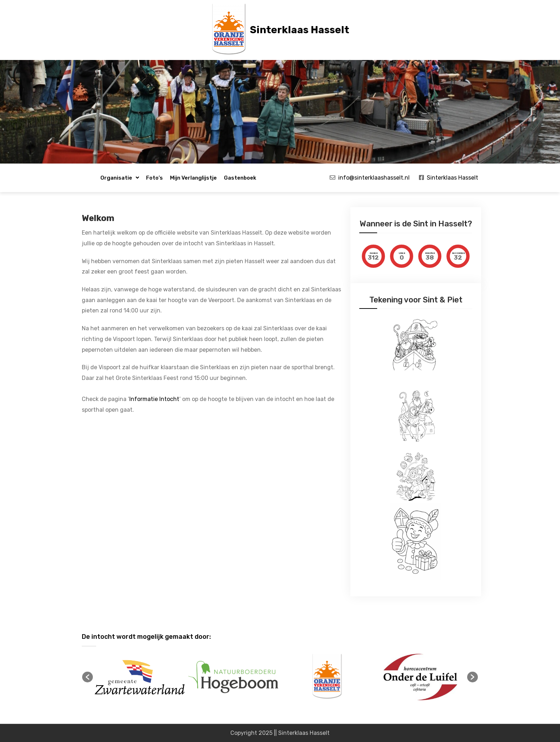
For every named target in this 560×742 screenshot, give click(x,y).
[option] (140, 677)
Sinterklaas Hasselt (300, 30)
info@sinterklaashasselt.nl (374, 178)
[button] (87, 677)
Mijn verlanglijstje (193, 178)
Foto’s (154, 178)
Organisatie (116, 178)
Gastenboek (240, 178)
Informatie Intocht (154, 399)
